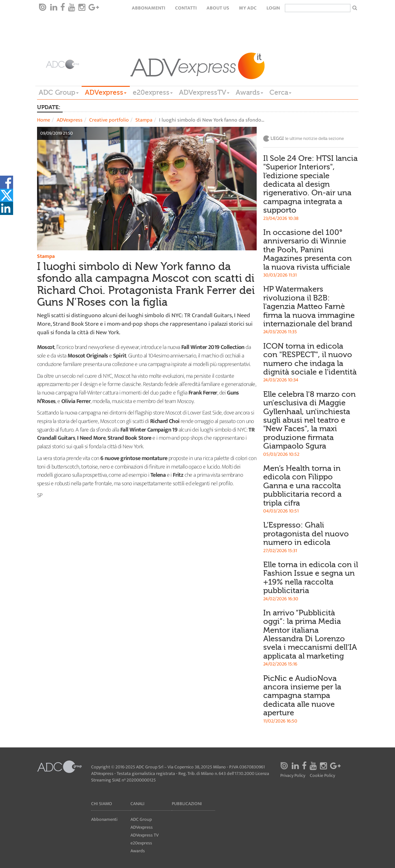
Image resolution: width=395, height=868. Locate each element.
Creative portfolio (109, 120)
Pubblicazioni (187, 804)
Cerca (280, 92)
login (273, 8)
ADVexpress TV (145, 835)
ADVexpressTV (204, 92)
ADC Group (59, 92)
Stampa (144, 120)
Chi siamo (102, 804)
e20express (153, 92)
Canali (138, 804)
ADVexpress (106, 92)
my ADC (248, 8)
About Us (218, 8)
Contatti (186, 8)
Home (44, 120)
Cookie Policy (322, 776)
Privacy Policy (293, 776)
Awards (249, 92)
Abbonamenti (148, 8)
